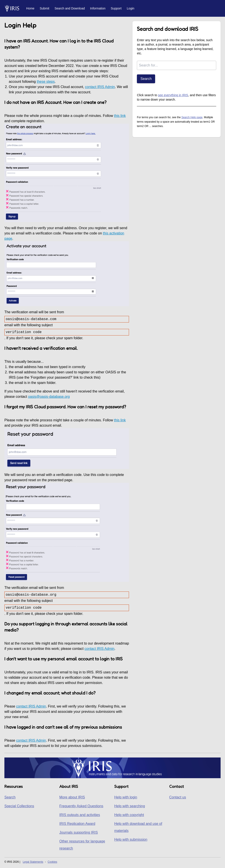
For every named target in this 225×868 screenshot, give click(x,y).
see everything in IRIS (173, 95)
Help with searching (130, 806)
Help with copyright (129, 815)
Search (146, 79)
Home (30, 8)
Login (131, 8)
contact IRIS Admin (100, 87)
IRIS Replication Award (77, 824)
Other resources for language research (82, 845)
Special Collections (19, 806)
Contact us (178, 797)
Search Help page (192, 117)
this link (120, 116)
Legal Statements (33, 862)
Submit (45, 8)
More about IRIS (72, 797)
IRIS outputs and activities (80, 815)
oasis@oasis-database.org (49, 397)
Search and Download (70, 8)
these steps (46, 82)
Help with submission (131, 839)
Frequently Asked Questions (81, 806)
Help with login (126, 797)
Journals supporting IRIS (79, 832)
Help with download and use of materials (138, 827)
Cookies (52, 862)
